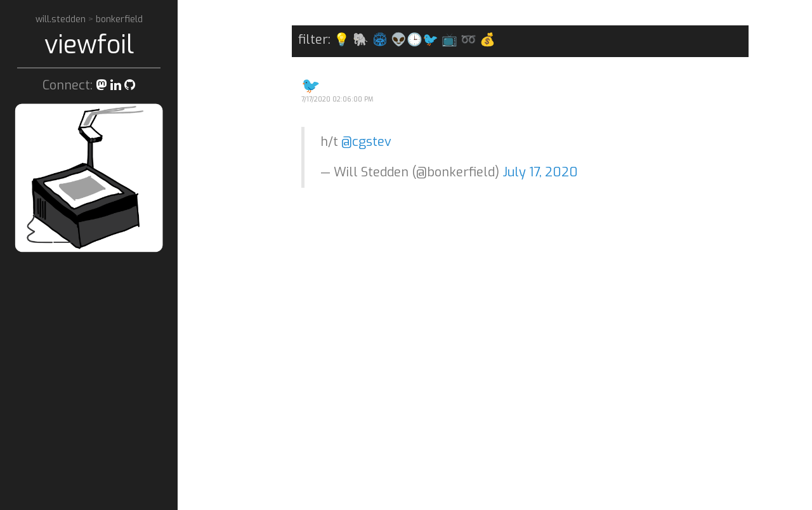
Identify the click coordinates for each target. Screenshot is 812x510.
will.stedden (62, 19)
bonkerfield (119, 19)
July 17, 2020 (540, 172)
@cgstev (366, 142)
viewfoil (89, 45)
